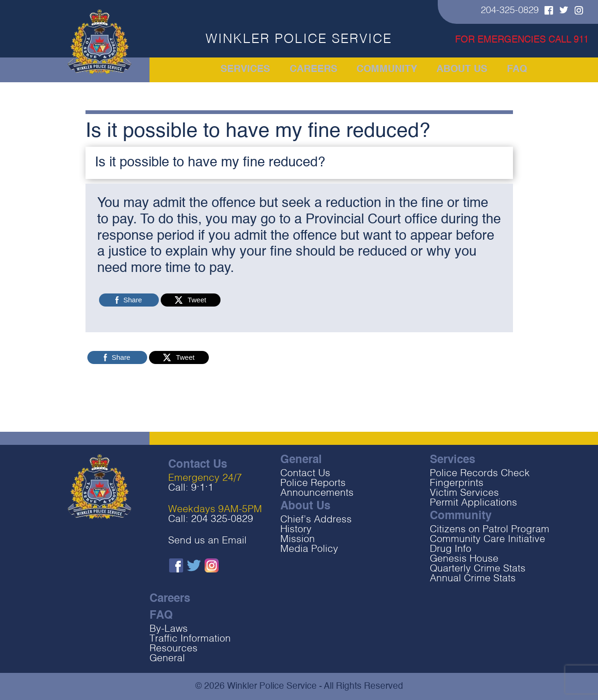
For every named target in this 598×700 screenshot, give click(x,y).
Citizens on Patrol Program (490, 530)
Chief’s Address (316, 520)
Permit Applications (473, 503)
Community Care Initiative (488, 539)
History (296, 530)
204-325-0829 (510, 11)
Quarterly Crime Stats (478, 569)
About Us (459, 70)
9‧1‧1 (202, 488)
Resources (174, 649)
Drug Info (451, 549)
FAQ (513, 70)
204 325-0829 (222, 519)
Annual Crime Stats (473, 579)
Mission (298, 539)
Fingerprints (457, 483)
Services (248, 70)
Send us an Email (207, 541)
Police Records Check (480, 474)
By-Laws (169, 629)
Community (386, 70)
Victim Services (464, 493)
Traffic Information (190, 639)
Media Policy (309, 549)
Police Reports (313, 483)
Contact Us (305, 474)
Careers (314, 70)
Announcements (317, 493)
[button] (299, 163)
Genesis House (464, 559)
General (167, 659)
